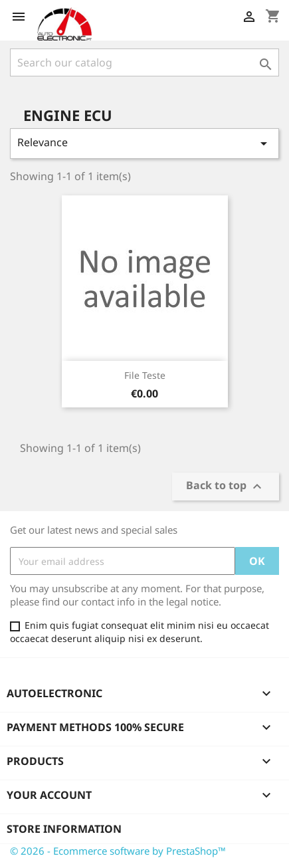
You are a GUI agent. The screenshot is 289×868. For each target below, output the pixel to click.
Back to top (226, 487)
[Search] (144, 62)
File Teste (145, 375)
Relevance (144, 143)
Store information (64, 829)
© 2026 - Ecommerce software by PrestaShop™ (118, 851)
